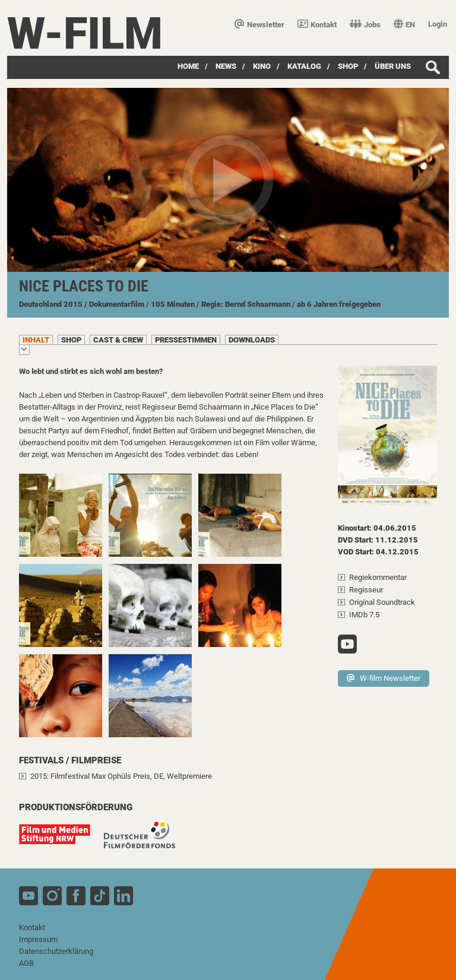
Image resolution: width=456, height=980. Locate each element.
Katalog (304, 66)
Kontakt (317, 25)
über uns (393, 66)
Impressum (38, 939)
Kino (262, 66)
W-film (85, 34)
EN (404, 25)
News (226, 66)
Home (188, 66)
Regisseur (366, 590)
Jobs (365, 25)
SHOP (348, 66)
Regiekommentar (378, 577)
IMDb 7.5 (364, 615)
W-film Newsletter (384, 678)
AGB (26, 963)
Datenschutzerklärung (56, 951)
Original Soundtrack (382, 602)
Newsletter (259, 25)
